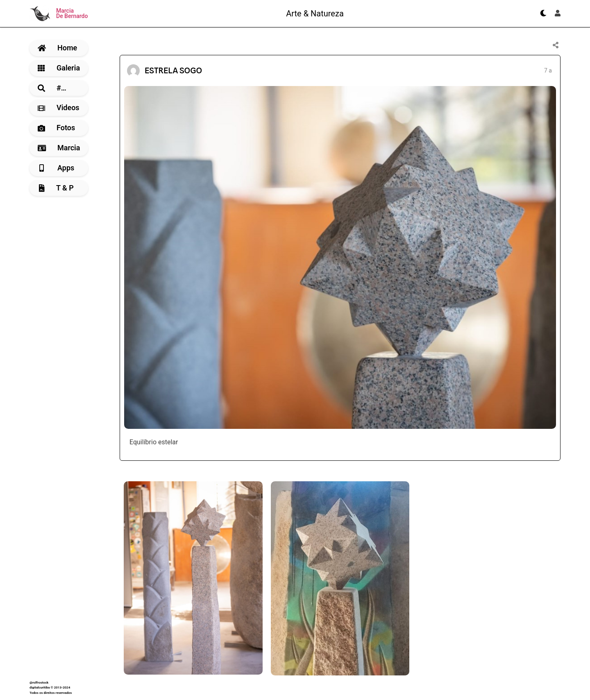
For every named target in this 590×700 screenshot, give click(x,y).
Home (57, 48)
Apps (57, 168)
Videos (59, 108)
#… (52, 88)
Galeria (59, 68)
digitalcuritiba (40, 688)
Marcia (59, 148)
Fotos (56, 128)
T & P (56, 188)
